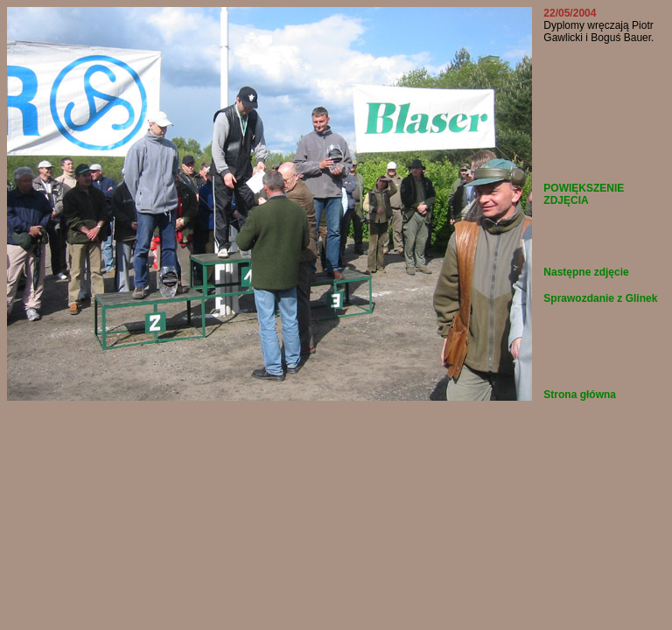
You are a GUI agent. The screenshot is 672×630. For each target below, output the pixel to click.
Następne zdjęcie (586, 272)
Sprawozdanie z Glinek (600, 298)
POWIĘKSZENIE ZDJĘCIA (584, 194)
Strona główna (580, 395)
